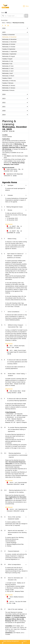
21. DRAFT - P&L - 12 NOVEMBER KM (14, 227)
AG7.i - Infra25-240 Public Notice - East (16, 347)
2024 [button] (4, 94)
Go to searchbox (0, 1)
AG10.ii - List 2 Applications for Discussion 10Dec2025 (17, 510)
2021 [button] (4, 107)
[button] (26, 16)
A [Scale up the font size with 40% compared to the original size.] (8, 25)
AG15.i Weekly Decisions (15, 598)
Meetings (9, 23)
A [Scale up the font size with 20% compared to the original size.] (5, 25)
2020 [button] (4, 111)
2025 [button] (4, 32)
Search (3, 12)
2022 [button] (4, 103)
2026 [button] (4, 28)
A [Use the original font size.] (3, 25)
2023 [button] (4, 98)
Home (3, 23)
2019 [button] (4, 115)
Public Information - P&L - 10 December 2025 (14, 170)
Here (8, 156)
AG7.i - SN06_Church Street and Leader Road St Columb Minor (17, 352)
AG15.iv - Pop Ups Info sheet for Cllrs (17, 602)
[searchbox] (12, 16)
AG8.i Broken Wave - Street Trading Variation (16, 392)
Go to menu (1, 1)
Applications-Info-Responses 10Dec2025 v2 (13, 175)
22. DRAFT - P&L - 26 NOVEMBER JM (14, 232)
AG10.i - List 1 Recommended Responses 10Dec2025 (17, 483)
